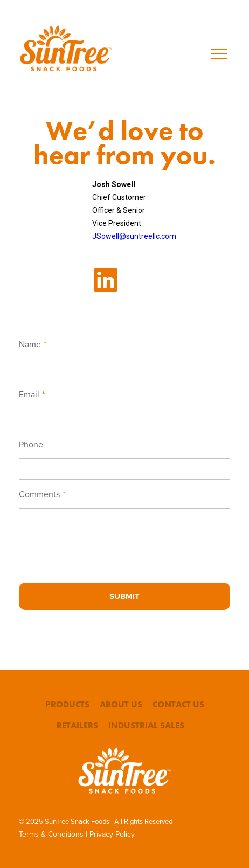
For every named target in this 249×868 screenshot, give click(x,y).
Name (33, 345)
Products (67, 704)
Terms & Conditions (51, 834)
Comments (42, 494)
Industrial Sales (146, 725)
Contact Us (178, 704)
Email (32, 395)
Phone (31, 445)
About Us (121, 704)
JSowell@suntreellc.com (134, 236)
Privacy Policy (112, 834)
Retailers (77, 725)
